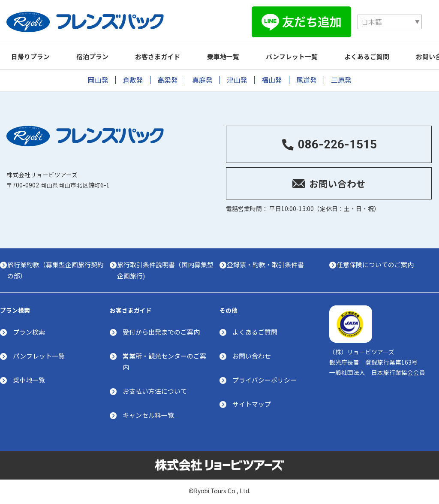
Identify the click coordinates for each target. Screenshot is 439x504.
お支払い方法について (155, 391)
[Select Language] (289, 21)
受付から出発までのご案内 (161, 331)
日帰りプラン (32, 54)
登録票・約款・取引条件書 (268, 263)
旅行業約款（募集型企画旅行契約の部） (55, 269)
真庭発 (202, 78)
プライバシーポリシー (265, 380)
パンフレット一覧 (307, 54)
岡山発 (98, 78)
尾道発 (307, 78)
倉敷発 (133, 78)
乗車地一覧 (235, 54)
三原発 (341, 78)
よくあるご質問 (385, 54)
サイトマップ (252, 404)
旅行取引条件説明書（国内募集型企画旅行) (165, 269)
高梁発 (168, 78)
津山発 (237, 78)
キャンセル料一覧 (148, 415)
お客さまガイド (166, 54)
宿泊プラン (98, 54)
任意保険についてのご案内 (378, 263)
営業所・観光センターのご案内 (164, 361)
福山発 (272, 78)
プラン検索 (29, 331)
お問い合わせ (252, 356)
